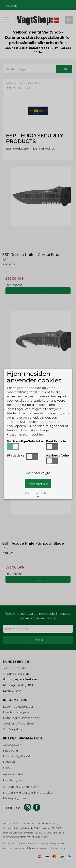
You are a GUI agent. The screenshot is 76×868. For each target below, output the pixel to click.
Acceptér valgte (38, 473)
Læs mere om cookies (25, 435)
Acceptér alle (38, 484)
